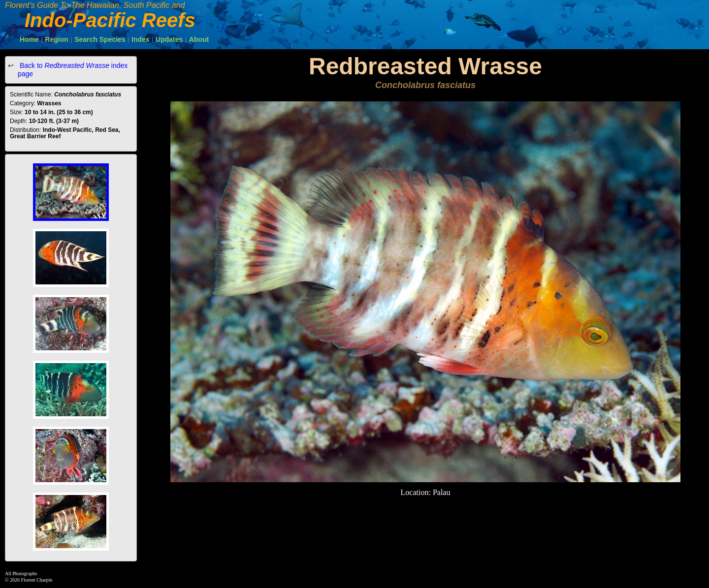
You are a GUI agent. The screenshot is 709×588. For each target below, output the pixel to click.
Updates (169, 39)
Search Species (100, 39)
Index (141, 39)
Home (29, 39)
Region (56, 39)
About (199, 39)
